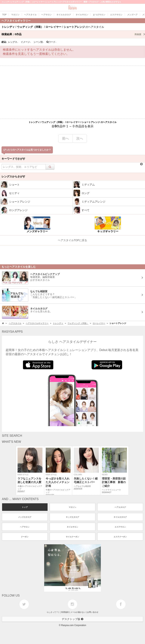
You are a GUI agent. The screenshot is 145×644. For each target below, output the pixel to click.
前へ (66, 138)
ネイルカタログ (120, 517)
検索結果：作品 (73, 34)
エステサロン (120, 527)
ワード (51, 42)
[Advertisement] (72, 92)
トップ (25, 507)
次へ (80, 138)
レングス (13, 42)
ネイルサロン (72, 527)
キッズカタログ (72, 517)
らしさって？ (52, 612)
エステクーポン (120, 537)
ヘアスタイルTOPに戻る (73, 240)
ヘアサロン (25, 527)
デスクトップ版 (72, 619)
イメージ (26, 42)
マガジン (72, 507)
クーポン (25, 537)
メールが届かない (78, 612)
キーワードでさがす (13, 159)
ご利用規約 (64, 612)
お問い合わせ (93, 612)
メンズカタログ (25, 517)
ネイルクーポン (72, 537)
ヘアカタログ (120, 507)
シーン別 (39, 42)
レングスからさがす (13, 176)
